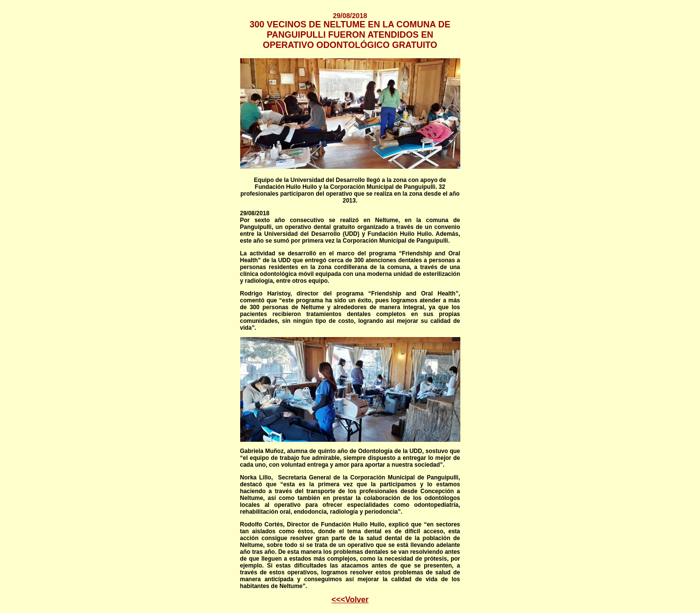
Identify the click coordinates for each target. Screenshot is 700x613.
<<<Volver (350, 600)
